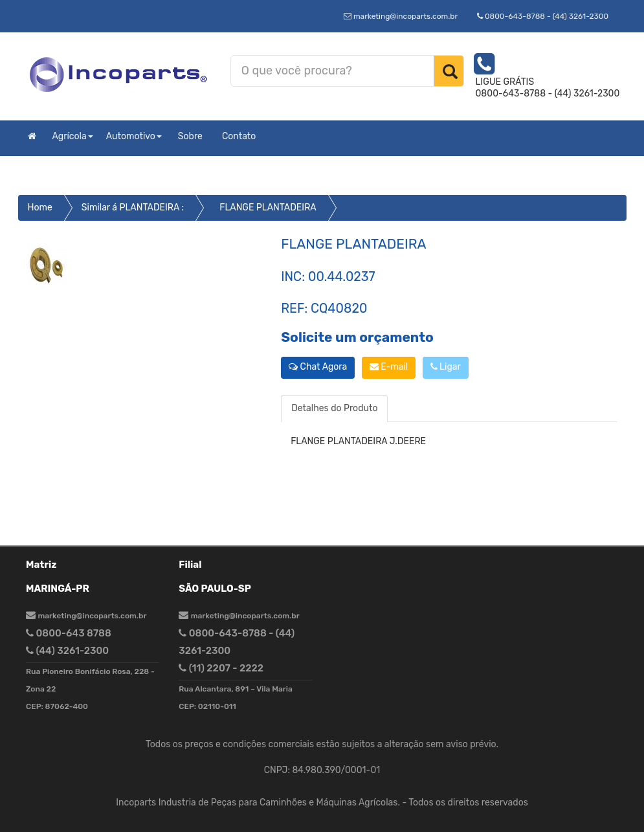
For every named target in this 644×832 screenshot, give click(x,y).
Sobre (190, 136)
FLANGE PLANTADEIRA (268, 208)
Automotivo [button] (134, 136)
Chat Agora (318, 367)
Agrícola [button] (73, 136)
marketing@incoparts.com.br (401, 16)
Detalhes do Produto (334, 408)
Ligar (446, 367)
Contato (239, 136)
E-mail (389, 367)
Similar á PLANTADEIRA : (133, 208)
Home (40, 208)
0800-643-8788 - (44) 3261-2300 (543, 16)
